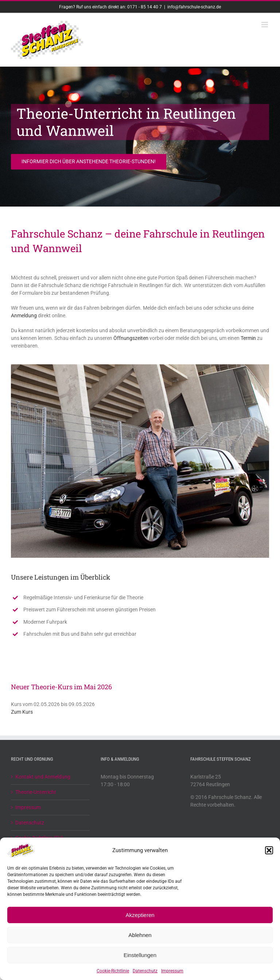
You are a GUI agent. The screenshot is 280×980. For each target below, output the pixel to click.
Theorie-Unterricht (36, 792)
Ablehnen (140, 935)
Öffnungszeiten (131, 338)
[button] (269, 850)
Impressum (172, 971)
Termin (248, 338)
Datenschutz (145, 971)
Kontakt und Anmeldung (43, 777)
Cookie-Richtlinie (113, 971)
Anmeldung (24, 315)
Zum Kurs (22, 712)
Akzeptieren (140, 915)
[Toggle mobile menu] (265, 25)
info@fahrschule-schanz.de (194, 7)
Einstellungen (140, 955)
